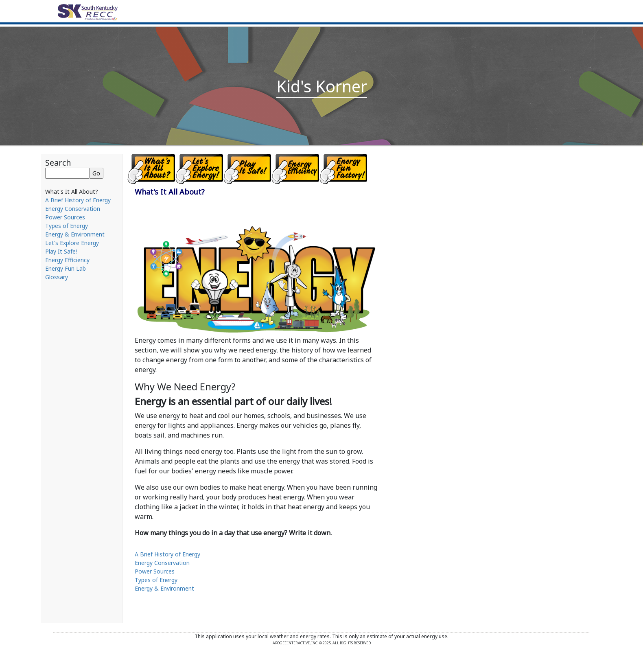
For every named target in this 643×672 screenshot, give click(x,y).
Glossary (57, 277)
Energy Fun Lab (66, 268)
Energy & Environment (75, 234)
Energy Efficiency (67, 260)
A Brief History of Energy (78, 200)
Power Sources (65, 217)
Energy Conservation (73, 209)
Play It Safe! (61, 251)
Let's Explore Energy (72, 243)
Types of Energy (67, 226)
